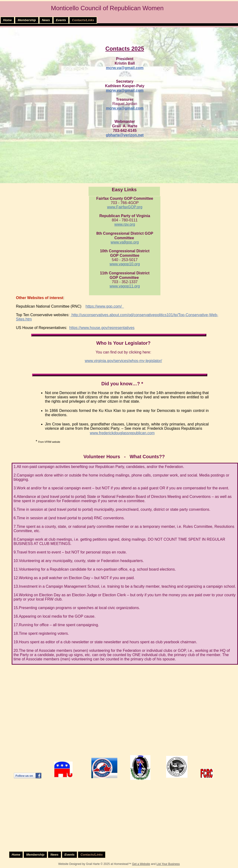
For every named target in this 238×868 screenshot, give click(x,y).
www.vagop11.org (125, 286)
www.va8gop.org (125, 242)
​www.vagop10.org (125, 264)
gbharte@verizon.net (125, 135)
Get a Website (141, 864)
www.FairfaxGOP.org (125, 207)
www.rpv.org (125, 224)
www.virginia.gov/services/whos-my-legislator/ (123, 361)
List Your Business (168, 864)
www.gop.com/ (109, 306)
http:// (76, 315)
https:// (91, 306)
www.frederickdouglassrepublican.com (122, 433)
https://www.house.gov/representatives (102, 328)
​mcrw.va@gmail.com (125, 90)
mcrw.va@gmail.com (125, 68)
